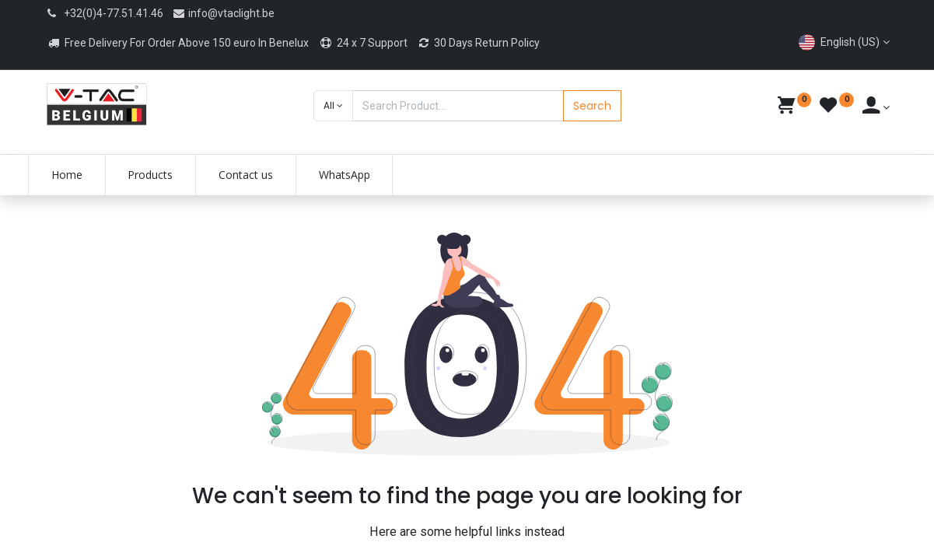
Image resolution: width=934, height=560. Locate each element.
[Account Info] (876, 107)
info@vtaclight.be (223, 13)
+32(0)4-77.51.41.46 (114, 13)
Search (592, 106)
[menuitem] (84, 175)
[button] (333, 106)
